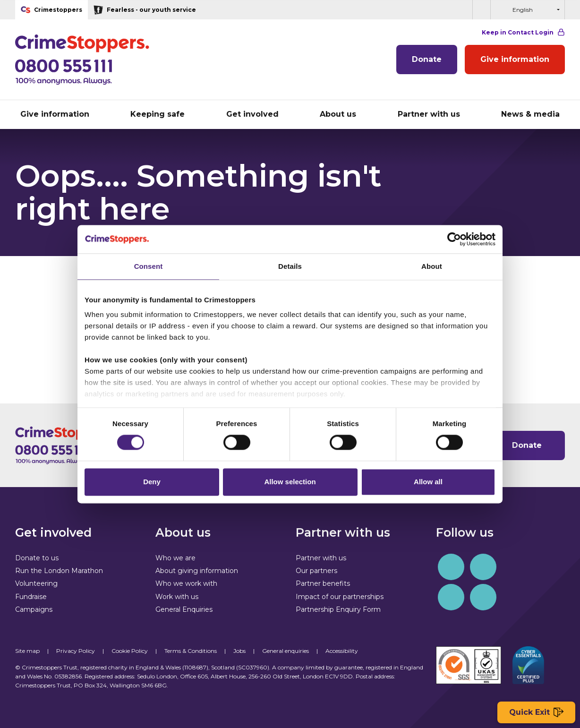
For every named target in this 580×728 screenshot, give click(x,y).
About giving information (197, 571)
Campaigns (34, 609)
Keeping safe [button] (158, 114)
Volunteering (36, 583)
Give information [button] (55, 114)
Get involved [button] (252, 114)
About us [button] (338, 114)
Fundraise (31, 597)
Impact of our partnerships (340, 597)
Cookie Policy (130, 651)
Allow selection (290, 482)
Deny (152, 482)
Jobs (239, 651)
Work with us (177, 597)
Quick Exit (536, 713)
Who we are (175, 558)
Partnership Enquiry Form (338, 609)
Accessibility (342, 651)
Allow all (428, 482)
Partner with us (321, 558)
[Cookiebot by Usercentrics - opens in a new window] (454, 239)
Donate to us (37, 558)
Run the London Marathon (59, 571)
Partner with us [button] (429, 114)
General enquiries (286, 651)
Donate (427, 59)
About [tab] (432, 266)
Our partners (316, 571)
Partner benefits (323, 583)
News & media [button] (530, 114)
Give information (515, 59)
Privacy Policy (76, 651)
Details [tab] (290, 266)
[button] (481, 10)
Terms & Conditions (191, 651)
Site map (27, 651)
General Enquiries (184, 609)
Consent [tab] (149, 266)
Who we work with (186, 583)
